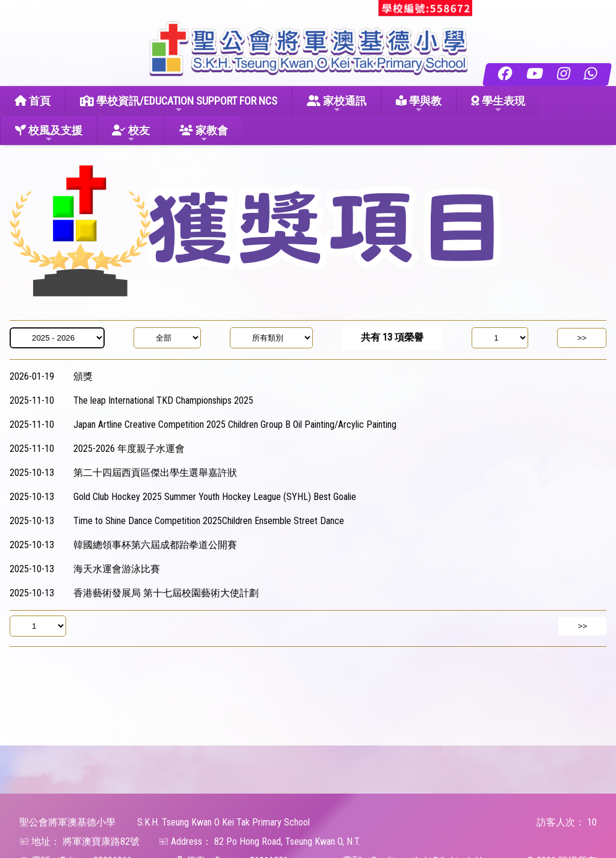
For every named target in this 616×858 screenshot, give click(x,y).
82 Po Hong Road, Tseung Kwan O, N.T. (287, 841)
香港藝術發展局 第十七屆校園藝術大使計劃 (166, 593)
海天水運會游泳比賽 (117, 569)
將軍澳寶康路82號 (101, 841)
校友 (131, 134)
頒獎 (83, 376)
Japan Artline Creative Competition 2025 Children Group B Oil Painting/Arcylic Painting (235, 424)
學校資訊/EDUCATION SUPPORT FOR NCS (179, 104)
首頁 (32, 101)
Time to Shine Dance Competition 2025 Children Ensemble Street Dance (209, 521)
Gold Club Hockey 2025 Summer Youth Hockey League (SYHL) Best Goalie (215, 497)
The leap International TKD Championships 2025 (163, 400)
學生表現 (498, 104)
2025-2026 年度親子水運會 (129, 449)
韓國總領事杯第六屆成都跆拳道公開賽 (155, 545)
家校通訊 (337, 104)
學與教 (419, 104)
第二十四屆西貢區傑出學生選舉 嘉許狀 (155, 473)
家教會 (204, 134)
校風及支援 (49, 134)
